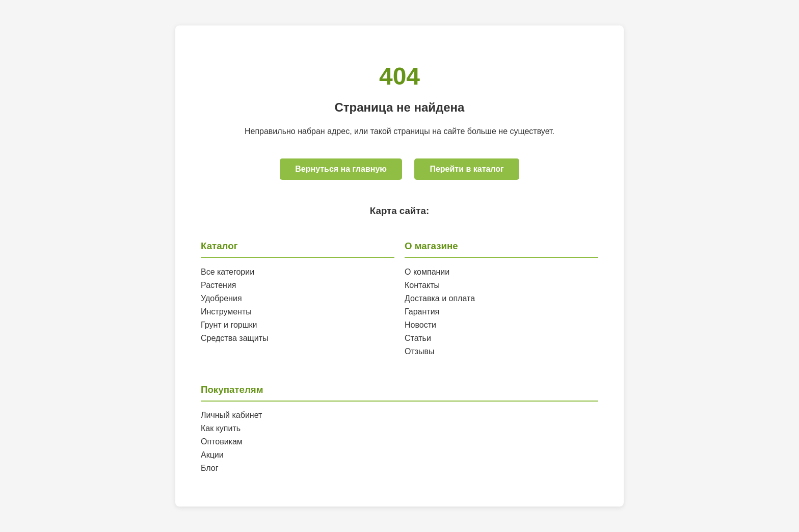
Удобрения (221, 298)
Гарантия (422, 312)
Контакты (422, 285)
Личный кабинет (231, 415)
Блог (210, 468)
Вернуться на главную (341, 169)
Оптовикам (222, 442)
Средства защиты (235, 338)
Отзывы (420, 351)
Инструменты (226, 312)
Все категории (228, 272)
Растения (219, 285)
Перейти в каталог (467, 169)
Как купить (221, 428)
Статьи (418, 338)
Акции (212, 455)
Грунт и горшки (229, 325)
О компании (427, 272)
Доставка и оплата (440, 298)
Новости (420, 325)
